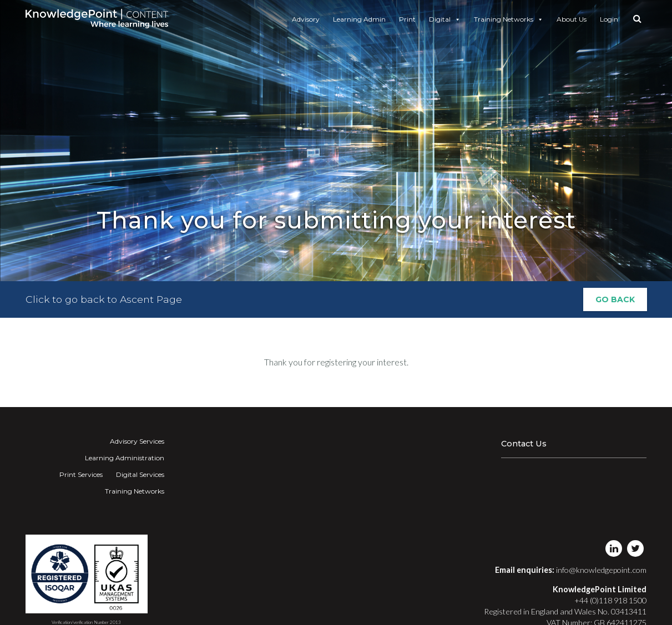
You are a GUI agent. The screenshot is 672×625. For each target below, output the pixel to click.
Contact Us (524, 444)
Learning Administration (125, 458)
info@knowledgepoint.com (601, 570)
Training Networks (509, 19)
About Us (572, 19)
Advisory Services (137, 441)
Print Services (81, 474)
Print (407, 19)
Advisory (306, 19)
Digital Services (140, 474)
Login (609, 19)
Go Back (615, 299)
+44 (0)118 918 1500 (610, 600)
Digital (445, 19)
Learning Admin (359, 19)
